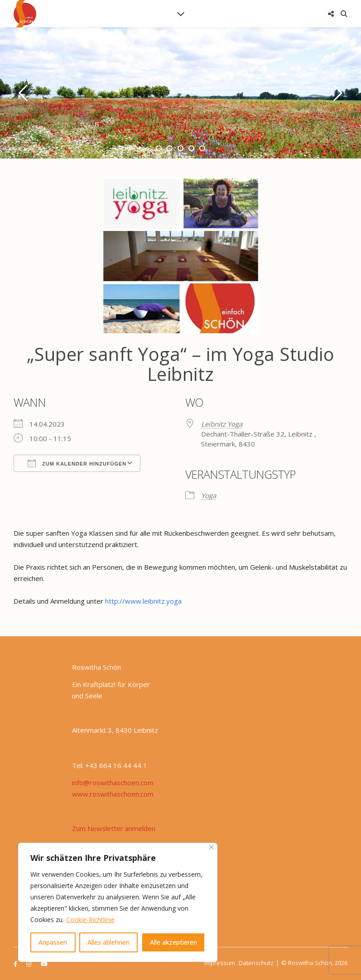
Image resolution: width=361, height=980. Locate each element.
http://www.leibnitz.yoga (143, 601)
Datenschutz (256, 963)
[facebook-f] (16, 964)
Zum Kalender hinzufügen (77, 463)
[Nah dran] (211, 847)
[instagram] (29, 964)
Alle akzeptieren (173, 942)
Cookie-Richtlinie (90, 920)
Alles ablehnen (108, 942)
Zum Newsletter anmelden (114, 828)
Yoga (209, 495)
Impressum (220, 963)
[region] (118, 902)
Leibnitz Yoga (222, 424)
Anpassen (53, 942)
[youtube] (44, 964)
